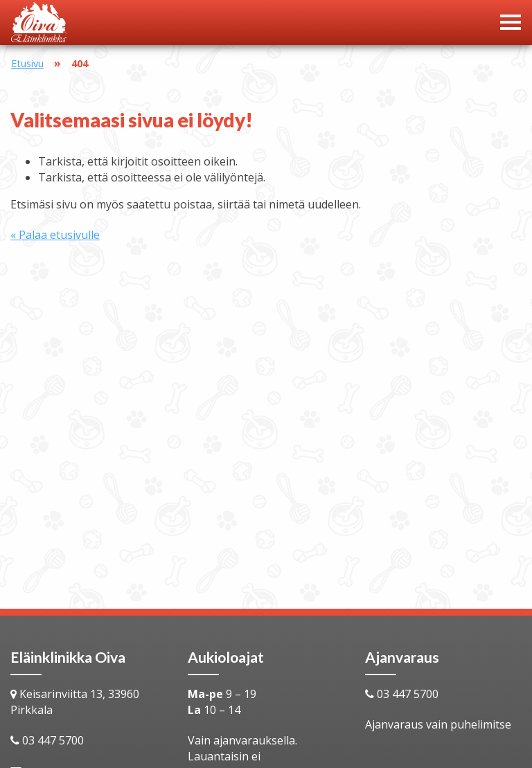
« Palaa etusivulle (55, 235)
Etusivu (27, 63)
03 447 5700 (53, 740)
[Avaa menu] (511, 23)
